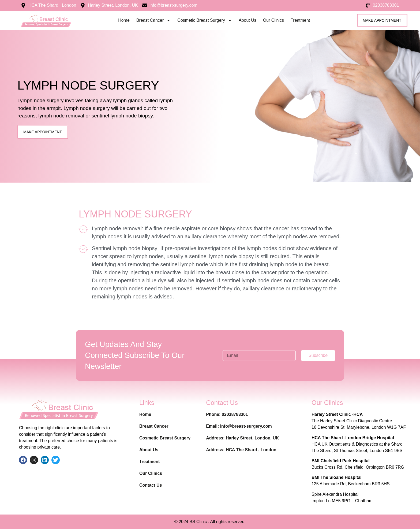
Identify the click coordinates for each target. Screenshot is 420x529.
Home (124, 20)
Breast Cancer (153, 20)
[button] (43, 132)
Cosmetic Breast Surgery (205, 20)
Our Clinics (273, 20)
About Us (247, 20)
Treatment (300, 20)
